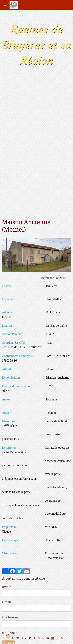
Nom (5, 587)
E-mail (6, 602)
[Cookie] (8, 636)
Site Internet (11, 617)
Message (8, 633)
